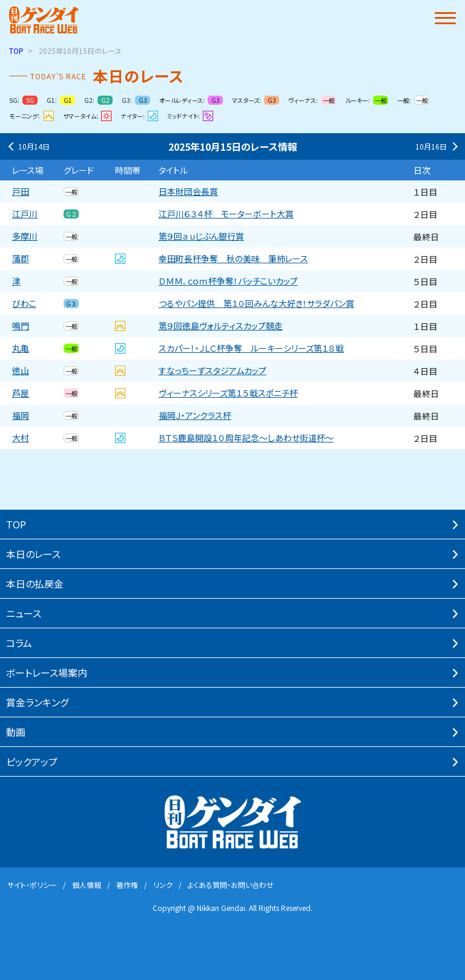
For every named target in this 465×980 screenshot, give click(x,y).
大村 (21, 438)
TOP (16, 51)
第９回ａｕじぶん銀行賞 (201, 236)
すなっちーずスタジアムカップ (213, 371)
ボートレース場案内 (47, 673)
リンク (163, 885)
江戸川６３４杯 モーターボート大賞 (226, 214)
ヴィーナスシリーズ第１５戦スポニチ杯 (228, 393)
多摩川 (25, 236)
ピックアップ (32, 761)
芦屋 (21, 393)
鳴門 (21, 326)
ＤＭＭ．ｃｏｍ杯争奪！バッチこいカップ (228, 281)
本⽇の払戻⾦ (35, 584)
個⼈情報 (87, 885)
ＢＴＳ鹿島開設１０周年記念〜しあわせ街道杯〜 (246, 438)
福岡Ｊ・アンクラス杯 (195, 416)
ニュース (24, 613)
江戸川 (25, 214)
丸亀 (21, 348)
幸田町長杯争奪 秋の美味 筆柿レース (233, 259)
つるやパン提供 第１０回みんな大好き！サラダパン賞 (256, 304)
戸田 (21, 192)
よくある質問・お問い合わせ (231, 885)
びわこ (24, 304)
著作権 (127, 885)
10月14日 (28, 146)
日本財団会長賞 (188, 192)
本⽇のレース (33, 554)
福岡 (21, 416)
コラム (19, 643)
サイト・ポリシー (32, 885)
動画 (16, 732)
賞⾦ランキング (37, 702)
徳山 (21, 371)
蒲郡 (21, 259)
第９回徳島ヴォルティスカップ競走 (221, 326)
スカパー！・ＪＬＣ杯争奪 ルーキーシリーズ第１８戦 (251, 348)
